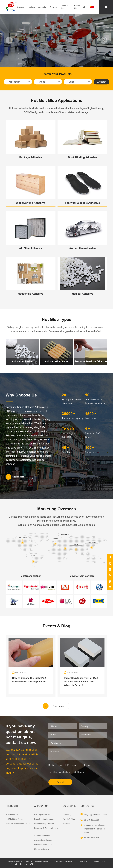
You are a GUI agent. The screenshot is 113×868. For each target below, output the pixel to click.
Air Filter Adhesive (31, 248)
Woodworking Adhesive (31, 203)
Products (32, 7)
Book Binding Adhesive (82, 157)
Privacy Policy (99, 861)
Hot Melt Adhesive (22, 361)
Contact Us (77, 7)
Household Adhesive (31, 294)
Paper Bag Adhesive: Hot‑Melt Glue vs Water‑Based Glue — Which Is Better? (81, 682)
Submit (60, 782)
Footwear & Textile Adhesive (82, 203)
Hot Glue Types (57, 319)
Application (43, 7)
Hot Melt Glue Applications (56, 100)
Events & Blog (64, 7)
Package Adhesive (31, 157)
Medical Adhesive (82, 294)
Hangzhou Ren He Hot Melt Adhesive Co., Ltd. (36, 861)
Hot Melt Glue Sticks (57, 361)
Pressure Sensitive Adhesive (91, 361)
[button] (9, 40)
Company (21, 7)
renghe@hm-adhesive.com (96, 815)
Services (54, 7)
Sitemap (83, 861)
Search (101, 82)
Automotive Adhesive (82, 248)
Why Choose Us (21, 395)
